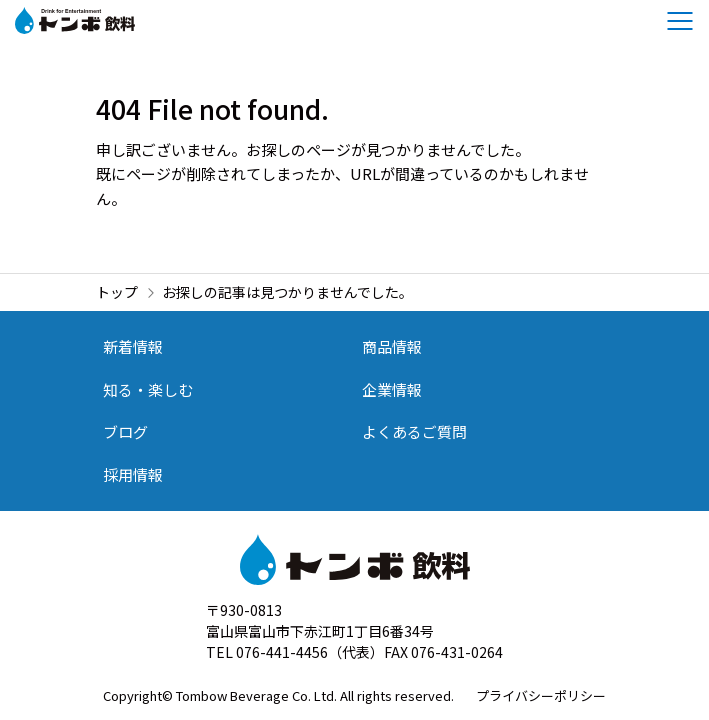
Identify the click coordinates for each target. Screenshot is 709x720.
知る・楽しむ (148, 389)
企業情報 (392, 389)
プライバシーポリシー (541, 695)
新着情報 (133, 346)
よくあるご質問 (414, 431)
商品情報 (392, 346)
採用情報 (133, 474)
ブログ (125, 431)
